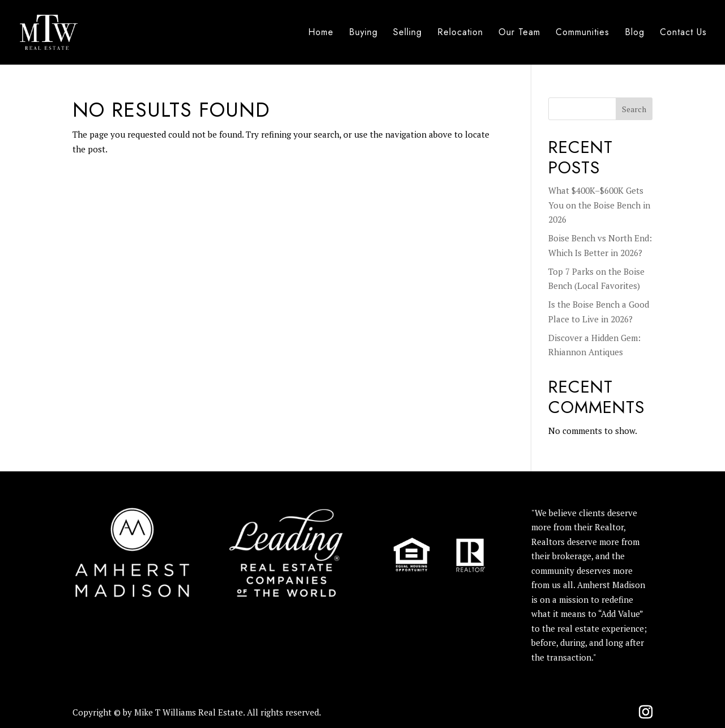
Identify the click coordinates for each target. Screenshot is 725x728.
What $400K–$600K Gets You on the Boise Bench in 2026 (599, 205)
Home (321, 33)
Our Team (519, 33)
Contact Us (683, 33)
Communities (583, 33)
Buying (363, 33)
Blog (635, 33)
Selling (408, 33)
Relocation (460, 33)
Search (634, 109)
